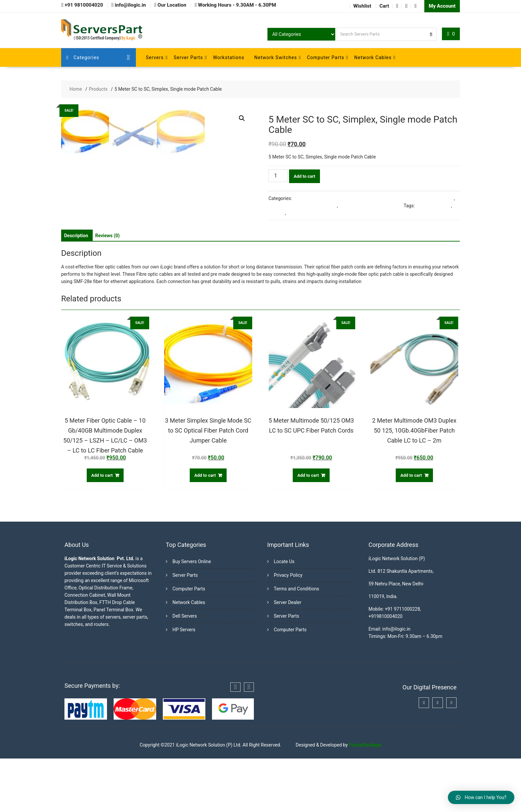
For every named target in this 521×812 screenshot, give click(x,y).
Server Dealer (288, 656)
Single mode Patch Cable (313, 213)
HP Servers (184, 683)
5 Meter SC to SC (433, 206)
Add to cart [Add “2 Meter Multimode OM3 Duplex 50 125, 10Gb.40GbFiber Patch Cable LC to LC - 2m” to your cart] (411, 528)
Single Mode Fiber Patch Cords (371, 206)
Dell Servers (185, 669)
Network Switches (275, 57)
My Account (442, 6)
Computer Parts (326, 57)
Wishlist (362, 6)
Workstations (229, 57)
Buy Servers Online (192, 615)
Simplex (277, 213)
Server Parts (188, 57)
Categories (83, 57)
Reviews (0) (108, 289)
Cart (384, 6)
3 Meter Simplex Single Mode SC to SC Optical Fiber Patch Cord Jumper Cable (373, 198)
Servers (155, 57)
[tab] (76, 289)
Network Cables (373, 57)
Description (76, 289)
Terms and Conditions (297, 642)
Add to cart (305, 176)
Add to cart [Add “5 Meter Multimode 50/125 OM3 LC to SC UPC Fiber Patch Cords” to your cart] (308, 528)
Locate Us (284, 615)
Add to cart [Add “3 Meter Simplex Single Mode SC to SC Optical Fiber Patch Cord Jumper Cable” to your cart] (205, 528)
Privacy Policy (288, 629)
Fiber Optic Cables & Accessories (303, 206)
